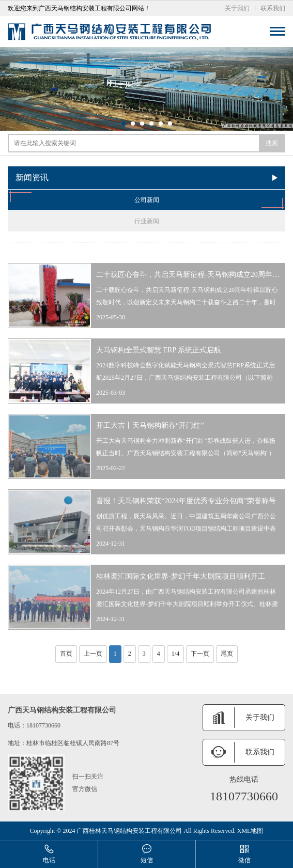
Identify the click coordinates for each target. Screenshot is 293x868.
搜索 (272, 143)
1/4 (175, 654)
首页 (66, 654)
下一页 (200, 654)
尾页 (227, 654)
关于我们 (237, 8)
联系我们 (273, 8)
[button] (124, 123)
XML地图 (250, 831)
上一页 (93, 654)
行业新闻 (147, 221)
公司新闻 (146, 200)
